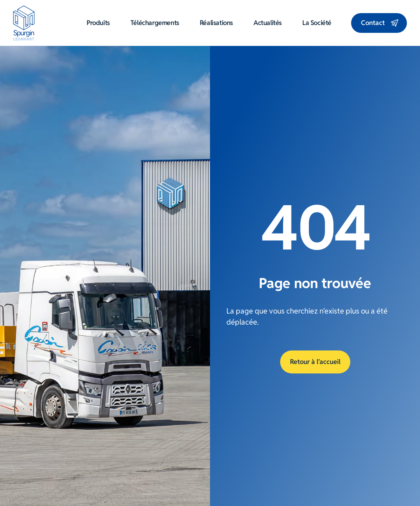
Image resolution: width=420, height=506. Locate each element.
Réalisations (216, 23)
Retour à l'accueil (315, 362)
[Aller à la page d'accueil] (24, 23)
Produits (98, 23)
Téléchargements (155, 23)
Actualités (268, 23)
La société (317, 23)
